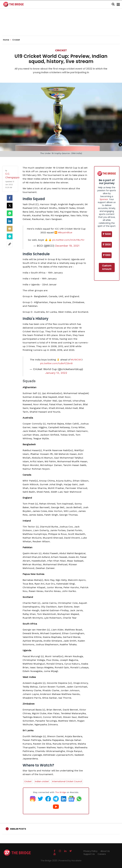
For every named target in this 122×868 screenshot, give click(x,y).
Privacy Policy (90, 851)
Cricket (61, 50)
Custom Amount (107, 267)
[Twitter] (10, 206)
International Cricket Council (67, 781)
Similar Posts (18, 829)
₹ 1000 (107, 255)
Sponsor (104, 199)
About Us (105, 851)
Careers (102, 854)
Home (7, 40)
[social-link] (10, 244)
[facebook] (10, 198)
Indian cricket (42, 781)
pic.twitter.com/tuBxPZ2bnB (56, 363)
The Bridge (61, 792)
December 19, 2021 (67, 246)
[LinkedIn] (10, 221)
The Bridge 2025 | (50, 861)
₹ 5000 (107, 234)
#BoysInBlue (65, 232)
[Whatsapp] (10, 213)
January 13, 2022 (56, 373)
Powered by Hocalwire (70, 861)
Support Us (89, 854)
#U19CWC (77, 360)
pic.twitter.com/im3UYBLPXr (68, 240)
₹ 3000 (107, 245)
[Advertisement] (61, 27)
